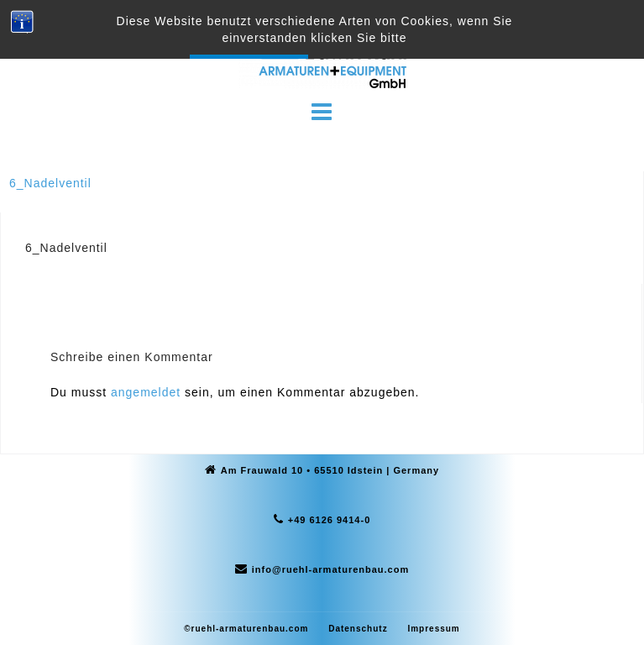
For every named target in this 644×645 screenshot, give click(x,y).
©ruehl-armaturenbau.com (246, 629)
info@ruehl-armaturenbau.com (330, 569)
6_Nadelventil (50, 183)
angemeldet (146, 392)
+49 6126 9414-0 (330, 520)
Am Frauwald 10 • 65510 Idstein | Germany (330, 470)
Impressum (433, 629)
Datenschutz (358, 629)
